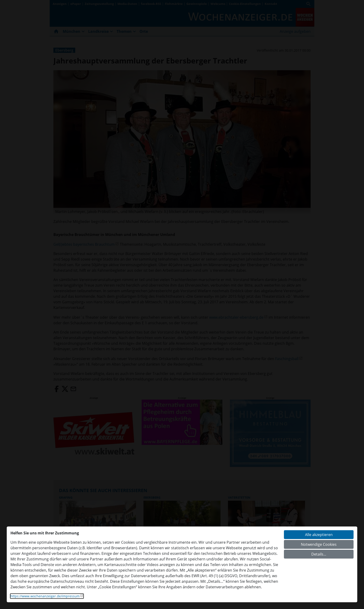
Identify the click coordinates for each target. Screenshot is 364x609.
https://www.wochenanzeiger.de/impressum (45, 596)
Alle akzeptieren (319, 535)
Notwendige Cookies (319, 544)
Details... (319, 554)
